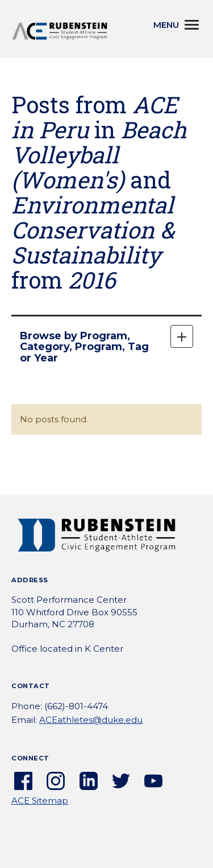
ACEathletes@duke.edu (91, 720)
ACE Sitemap (40, 801)
